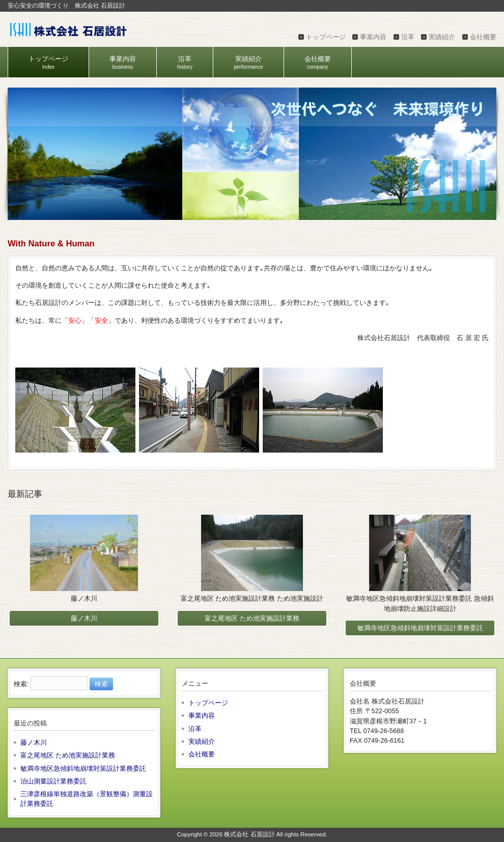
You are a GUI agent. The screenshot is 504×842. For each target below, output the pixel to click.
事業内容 (373, 37)
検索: (21, 684)
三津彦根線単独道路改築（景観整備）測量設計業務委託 (87, 799)
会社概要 (483, 37)
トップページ (326, 37)
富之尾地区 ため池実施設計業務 (68, 755)
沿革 (408, 37)
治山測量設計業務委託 (53, 781)
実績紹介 (442, 37)
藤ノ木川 (34, 742)
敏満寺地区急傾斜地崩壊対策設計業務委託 (83, 768)
